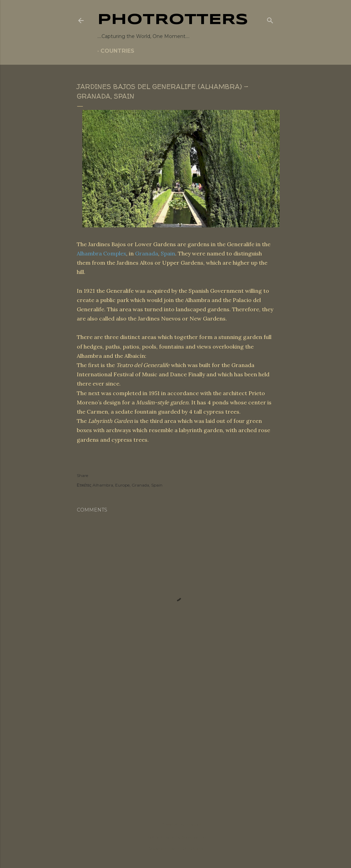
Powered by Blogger (175, 824)
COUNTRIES (117, 51)
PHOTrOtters (173, 20)
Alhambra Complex (101, 253)
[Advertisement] (175, 738)
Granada (147, 253)
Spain (168, 253)
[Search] (270, 19)
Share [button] (82, 475)
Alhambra (103, 485)
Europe (122, 485)
